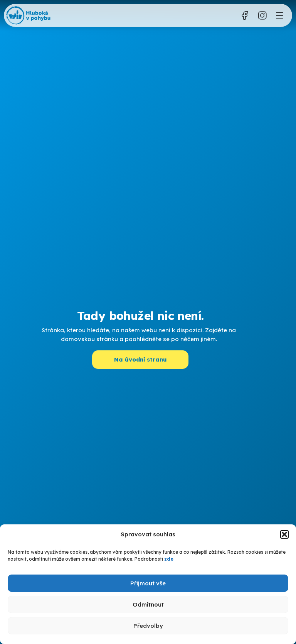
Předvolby (148, 626)
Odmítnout (148, 604)
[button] (284, 534)
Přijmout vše (148, 583)
